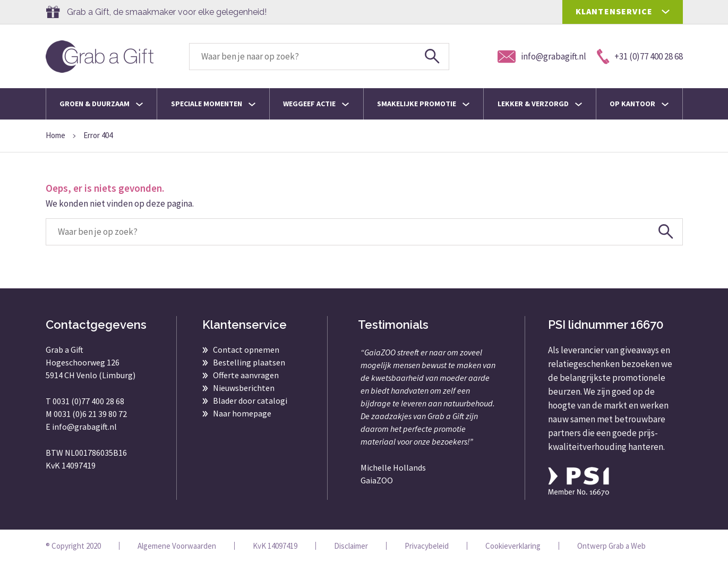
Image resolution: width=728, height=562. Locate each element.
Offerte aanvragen (246, 375)
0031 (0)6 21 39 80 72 (90, 414)
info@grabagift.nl (84, 427)
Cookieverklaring (513, 546)
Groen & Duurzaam (101, 104)
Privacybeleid (427, 546)
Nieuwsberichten (244, 388)
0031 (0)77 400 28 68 (88, 401)
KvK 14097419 (275, 546)
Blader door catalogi (250, 401)
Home (55, 135)
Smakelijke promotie (423, 104)
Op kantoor (639, 104)
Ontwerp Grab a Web (611, 546)
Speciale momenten (213, 104)
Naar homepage (242, 413)
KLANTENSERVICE (614, 11)
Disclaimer (351, 546)
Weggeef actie (316, 104)
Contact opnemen (246, 350)
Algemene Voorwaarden (177, 546)
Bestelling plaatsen (249, 362)
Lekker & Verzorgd (540, 104)
